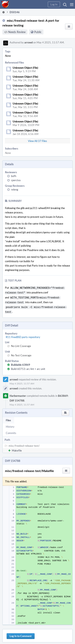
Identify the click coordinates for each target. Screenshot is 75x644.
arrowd (28, 42)
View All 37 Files (37, 141)
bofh (14, 176)
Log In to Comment (21, 634)
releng (15, 190)
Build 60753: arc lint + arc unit (28, 366)
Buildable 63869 (21, 362)
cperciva (16, 180)
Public (38, 32)
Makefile (17, 448)
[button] (72, 4)
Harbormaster (18, 393)
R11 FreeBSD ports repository (23, 335)
